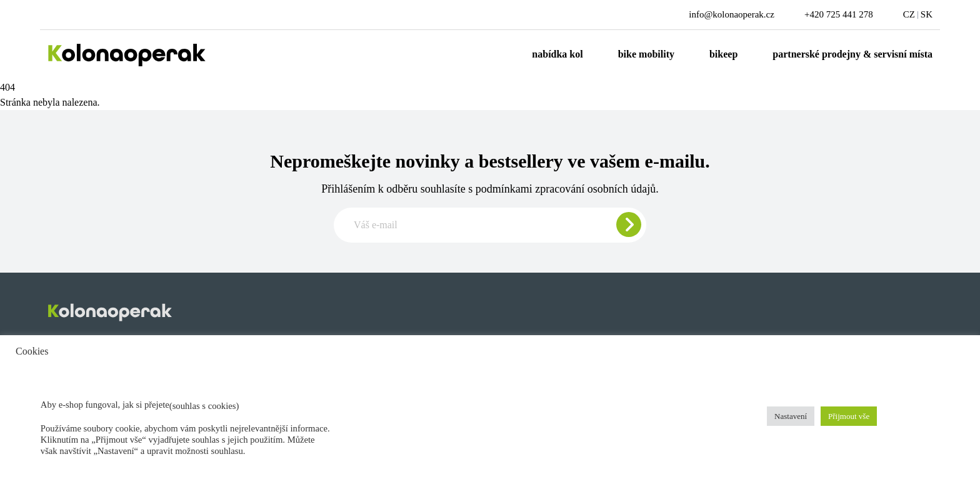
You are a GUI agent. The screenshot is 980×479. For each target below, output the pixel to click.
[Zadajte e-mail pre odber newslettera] (490, 225)
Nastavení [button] (791, 416)
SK (927, 14)
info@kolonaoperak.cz (732, 14)
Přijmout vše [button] (849, 416)
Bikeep (723, 54)
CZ (909, 14)
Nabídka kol (557, 54)
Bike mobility (646, 54)
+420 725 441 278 (839, 14)
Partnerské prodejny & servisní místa (852, 54)
